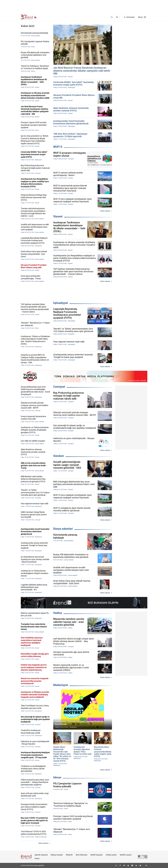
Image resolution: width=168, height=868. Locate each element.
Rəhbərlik (69, 855)
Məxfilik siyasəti (126, 855)
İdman (57, 777)
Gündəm (59, 456)
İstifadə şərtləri (111, 855)
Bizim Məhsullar (82, 855)
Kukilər (37, 858)
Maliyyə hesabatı (57, 855)
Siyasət (58, 216)
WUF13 (58, 147)
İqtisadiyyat (61, 303)
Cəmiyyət (59, 387)
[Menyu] (142, 17)
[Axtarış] (112, 17)
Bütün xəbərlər (105, 211)
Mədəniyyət (61, 685)
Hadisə (58, 613)
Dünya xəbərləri (63, 529)
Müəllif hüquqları (97, 855)
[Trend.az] (29, 17)
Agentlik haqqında (41, 855)
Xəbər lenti (28, 26)
